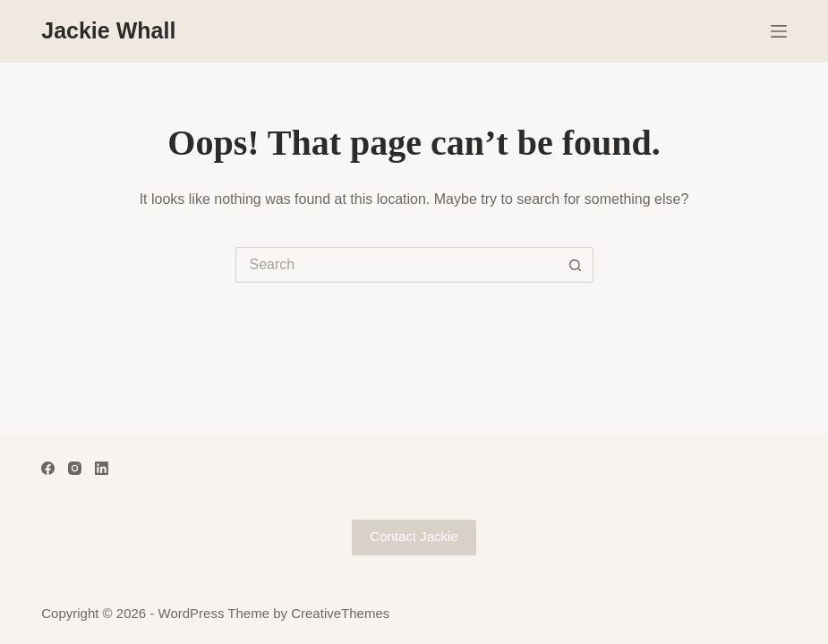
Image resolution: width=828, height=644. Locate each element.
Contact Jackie (414, 536)
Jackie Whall (108, 30)
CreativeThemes (340, 613)
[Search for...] (397, 265)
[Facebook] (48, 468)
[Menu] (779, 31)
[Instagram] (75, 468)
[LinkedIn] (102, 468)
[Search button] (576, 265)
